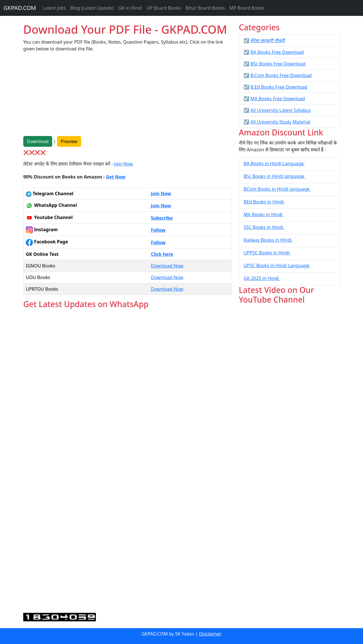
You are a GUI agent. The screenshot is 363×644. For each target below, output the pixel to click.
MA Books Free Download (278, 99)
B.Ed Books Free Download (279, 87)
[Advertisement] (128, 96)
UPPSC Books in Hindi (267, 253)
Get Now (116, 177)
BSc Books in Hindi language (275, 176)
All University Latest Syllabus (281, 110)
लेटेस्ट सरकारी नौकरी (268, 41)
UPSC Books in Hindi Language (277, 265)
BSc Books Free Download (278, 64)
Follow (158, 230)
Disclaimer (210, 634)
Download (38, 141)
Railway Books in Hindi (268, 240)
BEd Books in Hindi (264, 202)
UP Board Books (164, 8)
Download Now (167, 266)
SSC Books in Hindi (264, 227)
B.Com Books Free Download (281, 75)
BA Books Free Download (277, 52)
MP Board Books (247, 8)
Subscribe (162, 218)
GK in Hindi (130, 8)
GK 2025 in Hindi (262, 278)
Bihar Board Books (205, 8)
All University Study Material (280, 122)
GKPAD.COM (20, 8)
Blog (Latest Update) (92, 8)
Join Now (123, 164)
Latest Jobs (54, 8)
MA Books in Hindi (264, 214)
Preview (69, 141)
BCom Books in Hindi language (277, 189)
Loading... (128, 461)
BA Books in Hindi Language (274, 163)
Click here (162, 254)
